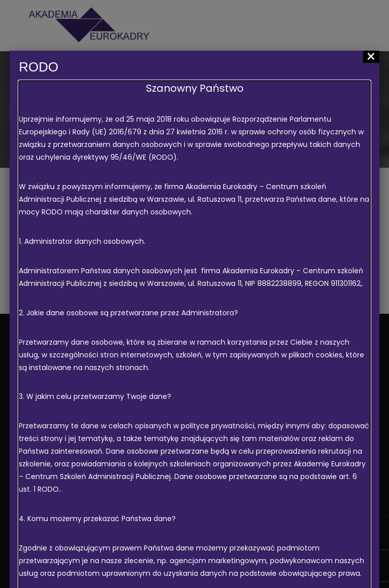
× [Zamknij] (371, 57)
